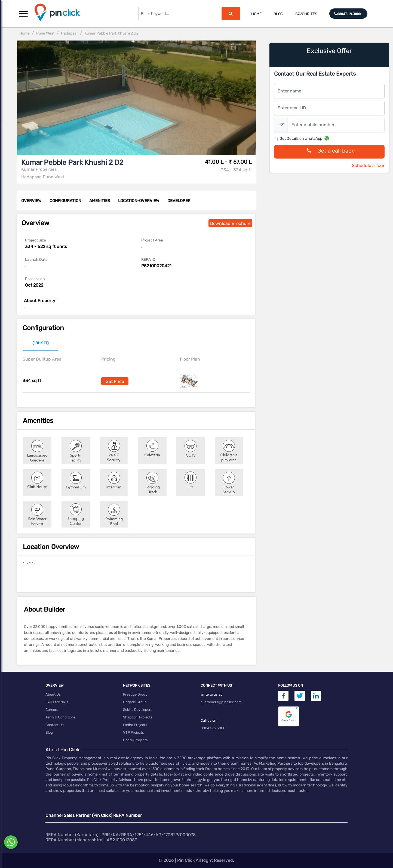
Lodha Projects (135, 725)
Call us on (208, 720)
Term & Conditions (61, 717)
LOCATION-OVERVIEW (139, 201)
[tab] (40, 344)
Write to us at (211, 694)
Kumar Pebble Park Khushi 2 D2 (111, 33)
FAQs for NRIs (57, 702)
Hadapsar (69, 33)
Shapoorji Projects (138, 717)
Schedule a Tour (368, 165)
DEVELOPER (179, 201)
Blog (278, 14)
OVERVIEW (31, 201)
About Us (53, 694)
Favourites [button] (306, 14)
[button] (23, 14)
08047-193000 (213, 728)
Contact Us (55, 725)
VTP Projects (133, 732)
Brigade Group (135, 702)
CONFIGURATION (65, 201)
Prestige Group (135, 694)
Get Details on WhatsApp (301, 139)
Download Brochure (230, 223)
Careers (52, 710)
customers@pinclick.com (221, 702)
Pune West (45, 33)
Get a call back (329, 152)
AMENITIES (100, 201)
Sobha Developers (138, 710)
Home (256, 14)
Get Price (115, 381)
